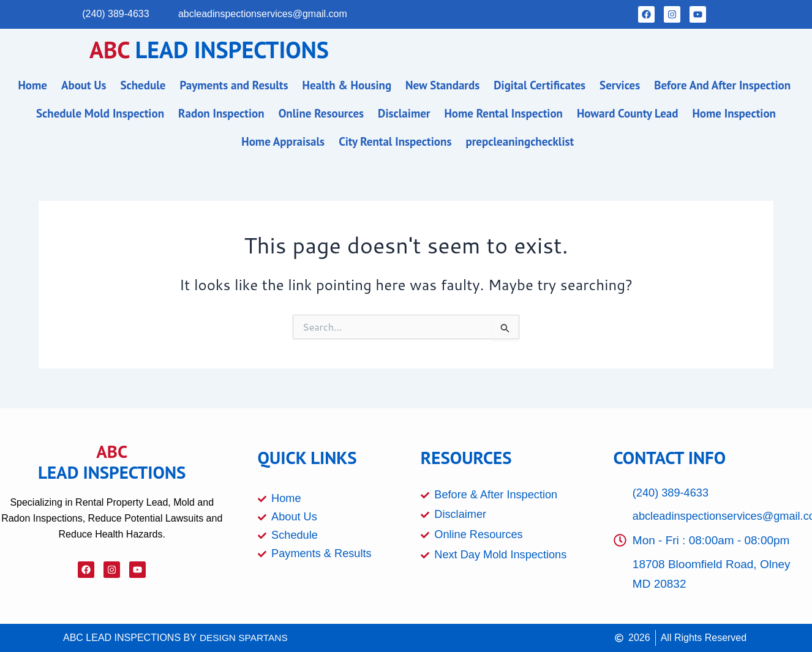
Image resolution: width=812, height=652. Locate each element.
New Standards (442, 85)
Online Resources (321, 113)
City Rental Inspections (395, 141)
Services (620, 85)
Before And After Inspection (722, 85)
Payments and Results (234, 85)
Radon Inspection (221, 113)
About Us (84, 85)
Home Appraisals (283, 141)
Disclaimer (404, 113)
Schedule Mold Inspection (100, 113)
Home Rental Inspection (504, 113)
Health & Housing (347, 85)
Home (32, 85)
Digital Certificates (539, 85)
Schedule (143, 85)
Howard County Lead (628, 113)
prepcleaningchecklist (520, 141)
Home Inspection (734, 113)
